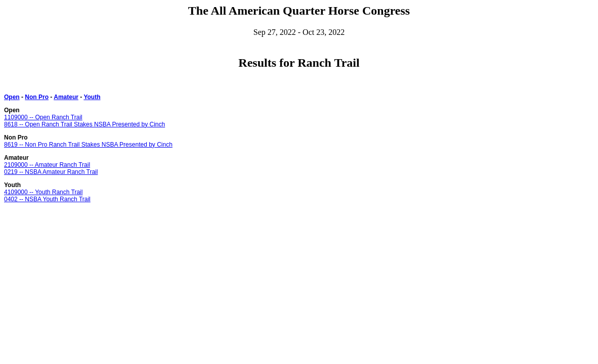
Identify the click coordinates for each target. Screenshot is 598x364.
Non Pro (37, 97)
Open (12, 97)
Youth (92, 97)
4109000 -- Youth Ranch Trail (43, 192)
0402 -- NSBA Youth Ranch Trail (47, 199)
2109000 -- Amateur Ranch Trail (47, 165)
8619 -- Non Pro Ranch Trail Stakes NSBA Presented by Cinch (88, 145)
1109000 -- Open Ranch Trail (43, 117)
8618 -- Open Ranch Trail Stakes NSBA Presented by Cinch (84, 124)
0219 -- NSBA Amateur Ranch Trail (51, 172)
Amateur (66, 97)
